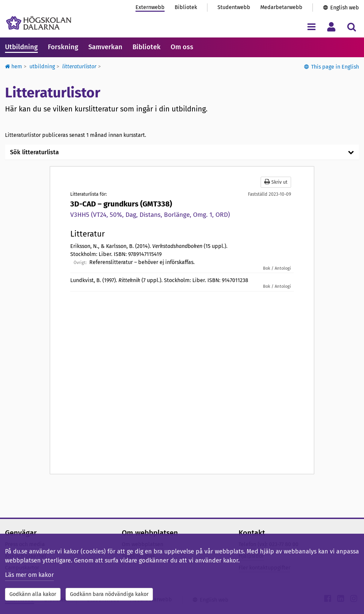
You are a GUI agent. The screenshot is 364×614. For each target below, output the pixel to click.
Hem (14, 66)
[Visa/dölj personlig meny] (331, 27)
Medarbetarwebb (281, 7)
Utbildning (21, 47)
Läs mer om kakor (29, 575)
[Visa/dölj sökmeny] (351, 27)
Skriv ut (276, 182)
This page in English (335, 67)
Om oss (182, 47)
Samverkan (105, 47)
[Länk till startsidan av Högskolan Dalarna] (39, 23)
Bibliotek (186, 7)
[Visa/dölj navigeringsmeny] (311, 27)
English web (345, 8)
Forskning (63, 47)
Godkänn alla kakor (33, 594)
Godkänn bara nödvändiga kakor (109, 594)
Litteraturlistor (79, 66)
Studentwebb (234, 7)
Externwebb (150, 7)
